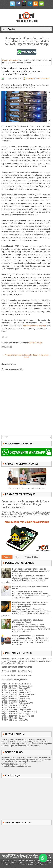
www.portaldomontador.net (35, 326)
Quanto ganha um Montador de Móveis (28, 636)
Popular (7, 557)
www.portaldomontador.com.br (14, 764)
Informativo (14, 60)
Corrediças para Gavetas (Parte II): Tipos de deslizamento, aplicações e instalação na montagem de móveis (30, 604)
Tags (17, 557)
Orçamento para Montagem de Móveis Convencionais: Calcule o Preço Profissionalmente (25, 504)
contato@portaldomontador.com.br (16, 766)
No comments (44, 78)
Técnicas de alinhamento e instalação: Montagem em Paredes (28, 621)
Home (5, 60)
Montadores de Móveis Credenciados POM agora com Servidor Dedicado (22, 71)
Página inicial (27, 356)
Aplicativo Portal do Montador (27, 746)
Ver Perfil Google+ (36, 343)
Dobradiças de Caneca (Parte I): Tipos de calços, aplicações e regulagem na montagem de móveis (31, 571)
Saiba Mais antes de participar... (17, 675)
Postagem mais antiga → (40, 355)
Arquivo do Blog (31, 557)
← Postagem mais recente (13, 355)
